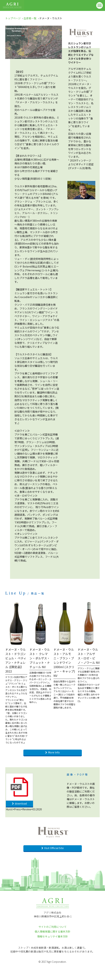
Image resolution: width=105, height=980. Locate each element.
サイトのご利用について (53, 927)
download (21, 803)
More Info (54, 752)
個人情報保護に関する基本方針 (53, 931)
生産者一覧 (30, 18)
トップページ (13, 18)
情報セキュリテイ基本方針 (53, 936)
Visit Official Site (54, 848)
